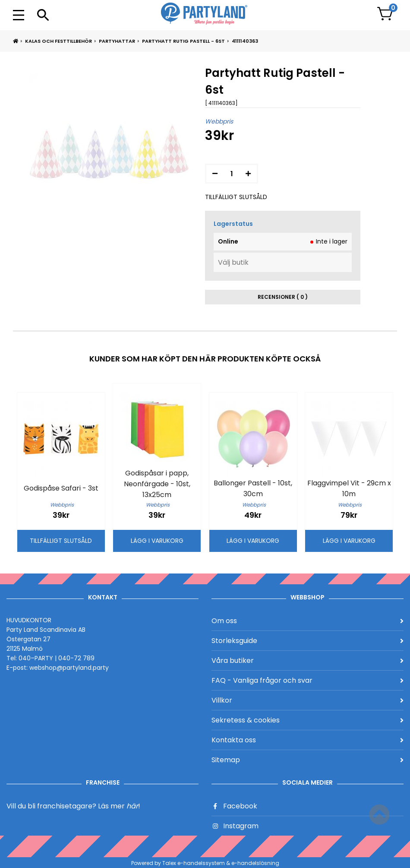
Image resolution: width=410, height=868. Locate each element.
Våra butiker (307, 661)
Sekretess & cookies (307, 720)
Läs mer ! (119, 806)
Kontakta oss (307, 740)
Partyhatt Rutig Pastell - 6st (183, 41)
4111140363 (245, 41)
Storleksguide (307, 641)
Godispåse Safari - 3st (61, 488)
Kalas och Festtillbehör (58, 41)
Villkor (307, 700)
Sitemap (307, 760)
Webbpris (219, 121)
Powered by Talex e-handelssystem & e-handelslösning (205, 863)
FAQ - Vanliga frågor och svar (307, 680)
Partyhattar (117, 41)
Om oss (307, 621)
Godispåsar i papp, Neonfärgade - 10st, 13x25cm (157, 484)
